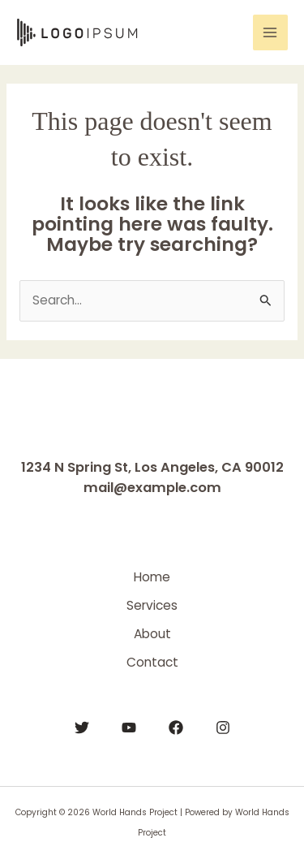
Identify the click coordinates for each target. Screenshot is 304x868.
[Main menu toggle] (270, 32)
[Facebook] (176, 728)
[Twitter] (82, 728)
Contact (152, 662)
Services (152, 605)
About (152, 634)
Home (152, 577)
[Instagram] (223, 728)
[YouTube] (129, 728)
